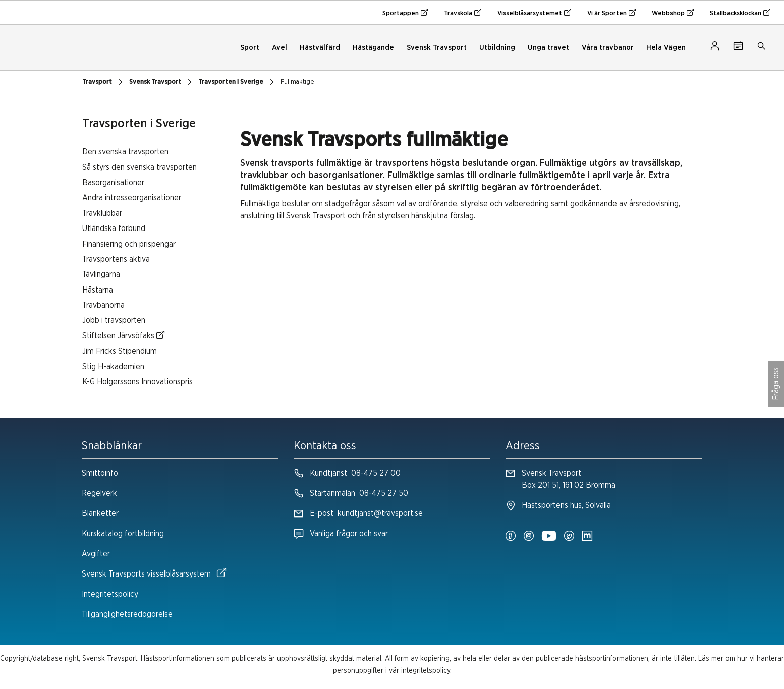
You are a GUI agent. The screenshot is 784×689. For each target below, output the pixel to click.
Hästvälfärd (320, 48)
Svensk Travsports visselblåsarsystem (154, 573)
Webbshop (673, 13)
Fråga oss (776, 384)
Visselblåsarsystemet (534, 13)
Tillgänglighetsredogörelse (127, 614)
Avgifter (96, 554)
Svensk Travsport (437, 48)
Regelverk (99, 493)
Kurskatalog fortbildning (123, 534)
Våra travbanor (608, 48)
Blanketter (100, 513)
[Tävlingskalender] (738, 48)
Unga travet (548, 48)
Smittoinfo (100, 473)
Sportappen (405, 13)
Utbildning (497, 48)
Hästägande (373, 48)
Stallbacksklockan (740, 13)
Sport (250, 48)
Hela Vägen (666, 48)
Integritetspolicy (110, 594)
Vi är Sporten (611, 13)
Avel (279, 48)
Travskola (463, 13)
